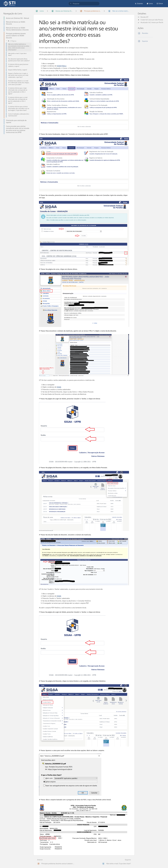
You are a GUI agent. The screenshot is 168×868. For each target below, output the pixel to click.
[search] (84, 4)
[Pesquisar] (71, 4)
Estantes (139, 3)
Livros (150, 3)
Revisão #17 (143, 17)
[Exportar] (151, 41)
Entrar (160, 3)
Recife (161, 22)
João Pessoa (159, 20)
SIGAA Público (62, 66)
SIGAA (59, 387)
